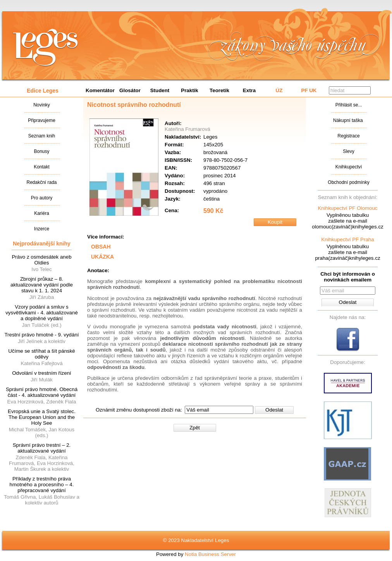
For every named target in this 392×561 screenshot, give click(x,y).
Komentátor (100, 90)
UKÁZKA (102, 257)
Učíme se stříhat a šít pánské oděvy (42, 354)
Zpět (195, 428)
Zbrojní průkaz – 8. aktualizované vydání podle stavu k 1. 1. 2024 (42, 285)
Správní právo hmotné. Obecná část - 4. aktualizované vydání (42, 392)
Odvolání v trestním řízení (42, 373)
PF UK (309, 90)
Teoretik (219, 90)
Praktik (189, 90)
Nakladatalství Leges (46, 48)
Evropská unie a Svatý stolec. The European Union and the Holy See (42, 417)
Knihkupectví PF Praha (347, 239)
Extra (249, 90)
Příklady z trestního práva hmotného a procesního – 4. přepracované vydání (42, 485)
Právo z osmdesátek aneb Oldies (41, 260)
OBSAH (101, 247)
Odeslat (274, 410)
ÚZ (279, 90)
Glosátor (130, 90)
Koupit (275, 222)
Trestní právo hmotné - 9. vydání (41, 335)
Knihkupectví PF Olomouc (347, 208)
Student (160, 90)
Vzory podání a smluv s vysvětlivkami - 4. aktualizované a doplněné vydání (42, 313)
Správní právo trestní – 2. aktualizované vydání (42, 448)
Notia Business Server (210, 554)
